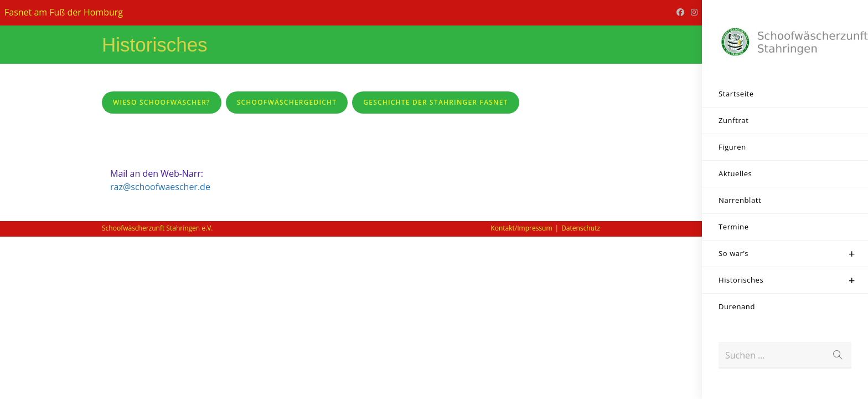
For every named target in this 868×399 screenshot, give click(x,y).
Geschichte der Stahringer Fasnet (435, 102)
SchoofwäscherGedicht (287, 102)
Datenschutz (581, 390)
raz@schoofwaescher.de (160, 349)
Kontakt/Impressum (521, 390)
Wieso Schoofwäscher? (162, 102)
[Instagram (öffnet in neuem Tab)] (693, 12)
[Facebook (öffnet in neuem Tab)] (680, 12)
